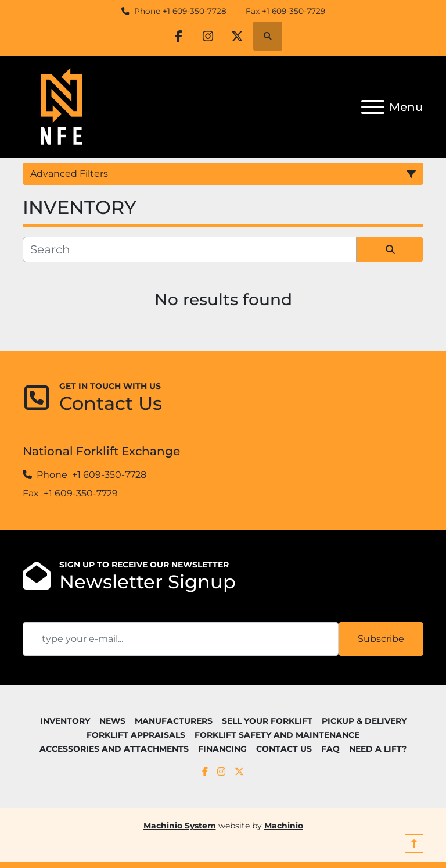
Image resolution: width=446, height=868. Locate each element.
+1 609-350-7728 (195, 11)
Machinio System (180, 826)
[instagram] (208, 36)
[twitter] (238, 36)
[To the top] (414, 844)
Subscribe (381, 639)
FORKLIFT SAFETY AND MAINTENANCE (277, 735)
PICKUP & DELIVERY (364, 721)
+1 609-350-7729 (294, 11)
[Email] (181, 639)
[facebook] (178, 36)
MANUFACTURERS (174, 721)
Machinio (284, 826)
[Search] (190, 249)
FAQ (330, 749)
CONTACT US (284, 749)
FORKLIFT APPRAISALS (136, 735)
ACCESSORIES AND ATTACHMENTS (114, 749)
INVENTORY (65, 721)
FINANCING (222, 749)
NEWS (112, 721)
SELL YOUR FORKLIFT (267, 721)
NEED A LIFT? (378, 749)
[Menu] (373, 107)
